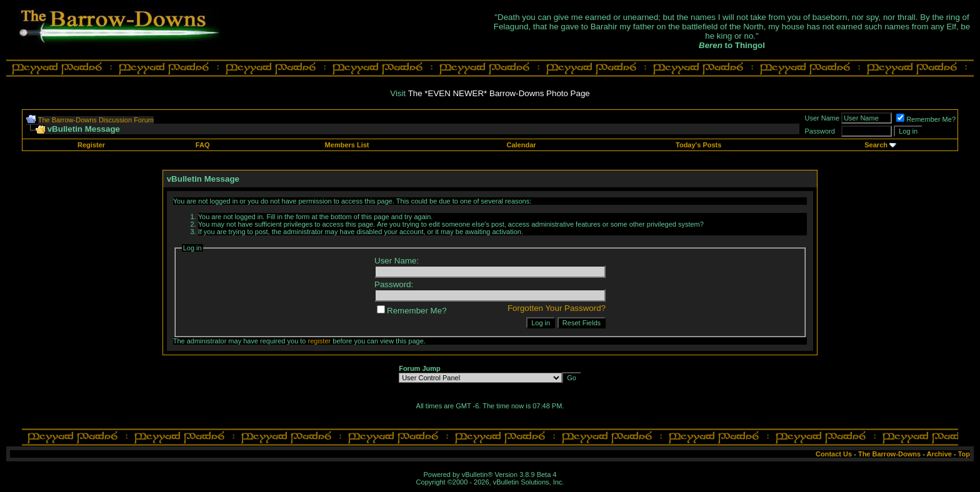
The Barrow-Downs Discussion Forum (96, 120)
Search (876, 145)
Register (91, 145)
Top (964, 454)
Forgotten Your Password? (557, 308)
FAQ (203, 145)
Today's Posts (698, 145)
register (320, 341)
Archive (939, 454)
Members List (347, 145)
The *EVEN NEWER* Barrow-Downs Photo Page (499, 93)
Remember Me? (926, 119)
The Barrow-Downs (889, 454)
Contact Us (834, 454)
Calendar (521, 145)
